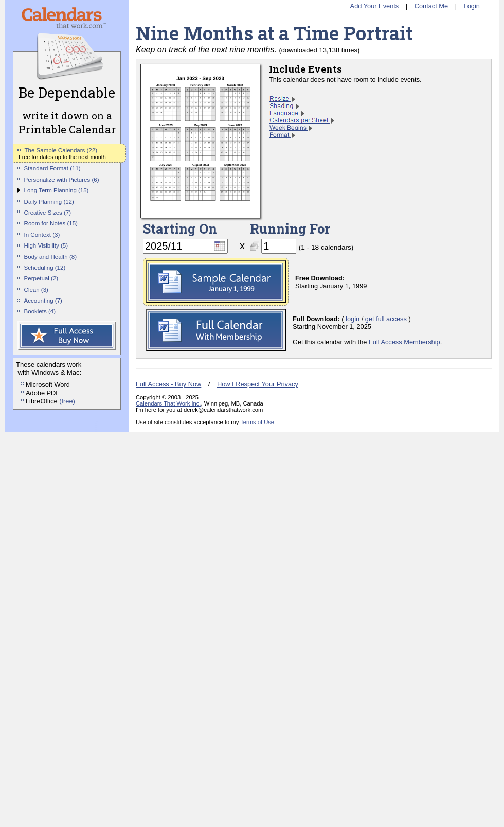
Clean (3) (36, 290)
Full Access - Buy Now (168, 384)
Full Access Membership (404, 342)
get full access (386, 319)
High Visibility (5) (46, 245)
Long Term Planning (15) (57, 190)
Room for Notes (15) (51, 223)
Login (472, 6)
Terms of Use (257, 422)
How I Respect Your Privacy (258, 384)
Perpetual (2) (41, 278)
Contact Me (431, 6)
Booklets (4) (40, 311)
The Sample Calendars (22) (61, 150)
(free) (67, 401)
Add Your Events (375, 6)
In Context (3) (42, 235)
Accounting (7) (43, 301)
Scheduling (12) (45, 268)
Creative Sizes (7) (48, 213)
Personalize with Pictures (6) (62, 180)
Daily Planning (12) (49, 202)
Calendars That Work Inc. (168, 403)
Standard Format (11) (52, 168)
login (353, 319)
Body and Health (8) (50, 257)
